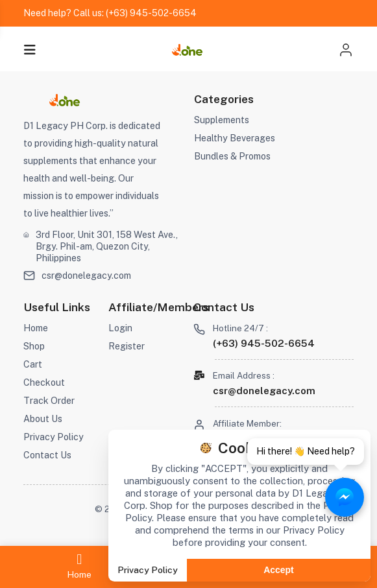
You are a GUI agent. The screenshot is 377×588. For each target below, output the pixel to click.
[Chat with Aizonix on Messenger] (345, 497)
